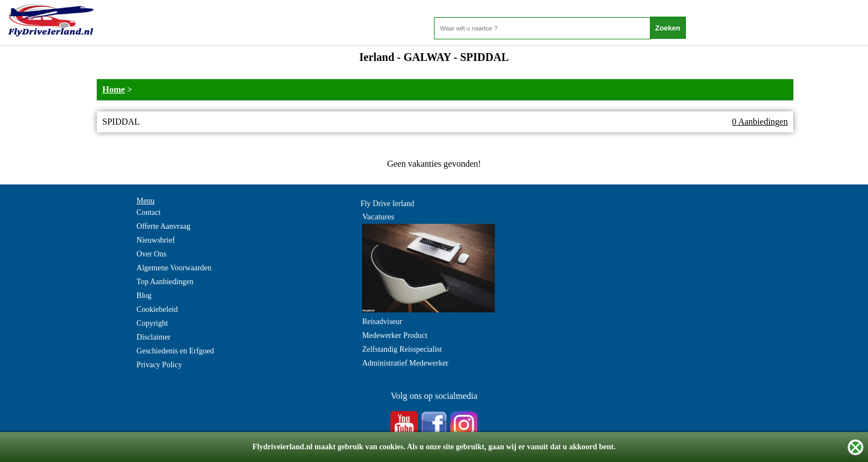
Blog (144, 296)
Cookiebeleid (157, 309)
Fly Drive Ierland (387, 204)
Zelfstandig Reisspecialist (402, 349)
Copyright (153, 323)
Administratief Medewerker (405, 363)
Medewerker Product (395, 335)
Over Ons (152, 254)
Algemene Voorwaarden (174, 268)
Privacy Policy (159, 365)
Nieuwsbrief (156, 240)
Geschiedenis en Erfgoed (175, 351)
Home (114, 89)
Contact (149, 212)
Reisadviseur (382, 322)
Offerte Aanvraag (164, 226)
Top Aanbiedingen (165, 282)
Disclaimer (154, 337)
